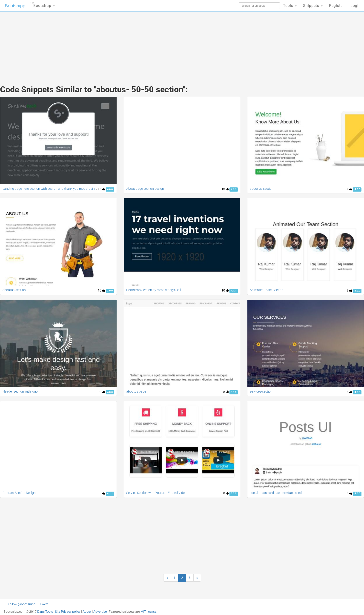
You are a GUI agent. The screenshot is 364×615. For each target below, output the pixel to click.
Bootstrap (43, 4)
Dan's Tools (45, 612)
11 (349, 189)
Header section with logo (20, 391)
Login (356, 6)
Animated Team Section (267, 290)
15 (101, 189)
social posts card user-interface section (278, 493)
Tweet (44, 604)
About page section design (145, 189)
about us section (262, 189)
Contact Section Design (19, 493)
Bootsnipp (15, 6)
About (87, 612)
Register (337, 6)
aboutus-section (14, 290)
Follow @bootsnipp (22, 604)
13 (225, 189)
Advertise (100, 612)
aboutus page (136, 391)
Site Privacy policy (68, 612)
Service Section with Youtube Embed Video (156, 493)
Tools (290, 6)
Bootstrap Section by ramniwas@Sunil (154, 290)
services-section (261, 391)
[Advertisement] (148, 44)
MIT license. (149, 612)
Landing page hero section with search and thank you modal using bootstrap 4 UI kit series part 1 (71, 189)
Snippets (313, 6)
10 (101, 290)
